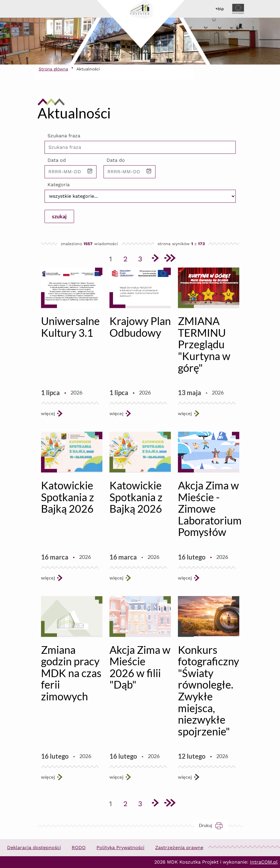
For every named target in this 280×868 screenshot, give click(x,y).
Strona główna (53, 69)
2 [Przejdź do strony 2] (127, 258)
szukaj (59, 216)
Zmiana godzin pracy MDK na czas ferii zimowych (71, 673)
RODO (79, 848)
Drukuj (214, 825)
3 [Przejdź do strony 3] (142, 258)
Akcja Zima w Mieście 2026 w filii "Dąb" (140, 667)
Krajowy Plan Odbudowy (140, 327)
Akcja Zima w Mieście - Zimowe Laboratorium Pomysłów (210, 509)
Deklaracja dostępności (34, 848)
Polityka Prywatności (120, 848)
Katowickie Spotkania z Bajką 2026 (68, 497)
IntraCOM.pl (264, 862)
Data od (57, 160)
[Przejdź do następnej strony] (155, 259)
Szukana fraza (64, 136)
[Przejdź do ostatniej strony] (170, 259)
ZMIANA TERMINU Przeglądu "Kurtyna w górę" (204, 344)
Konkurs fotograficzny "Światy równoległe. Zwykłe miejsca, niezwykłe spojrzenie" (208, 690)
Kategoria (59, 185)
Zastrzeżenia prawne (179, 848)
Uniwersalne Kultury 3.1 (70, 327)
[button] (90, 172)
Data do (116, 160)
